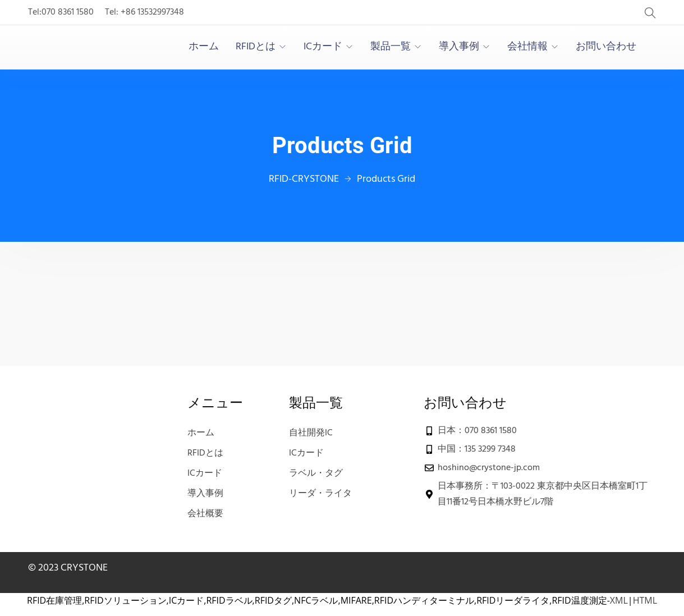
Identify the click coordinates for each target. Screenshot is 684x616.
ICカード (323, 47)
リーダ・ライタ (320, 494)
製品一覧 (391, 47)
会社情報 (527, 47)
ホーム (204, 47)
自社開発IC (311, 433)
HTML (645, 600)
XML (619, 600)
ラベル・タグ (316, 474)
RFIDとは (256, 47)
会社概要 (205, 514)
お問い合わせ (606, 47)
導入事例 (459, 47)
